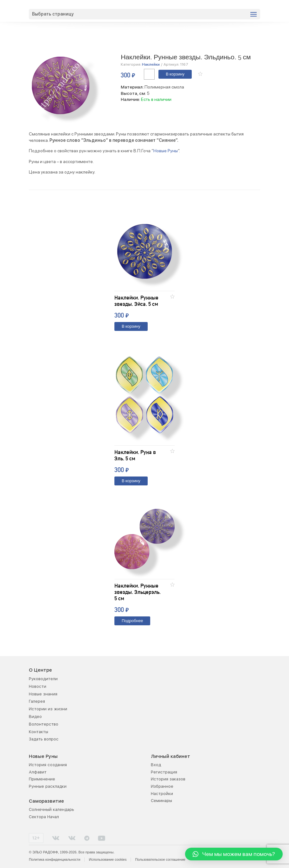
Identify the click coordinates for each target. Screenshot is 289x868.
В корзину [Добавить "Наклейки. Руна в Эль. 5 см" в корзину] (131, 481)
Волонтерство (44, 724)
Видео (35, 717)
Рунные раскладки (48, 786)
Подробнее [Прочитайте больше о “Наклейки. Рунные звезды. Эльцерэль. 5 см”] (132, 621)
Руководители (43, 679)
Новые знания (43, 694)
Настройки (162, 794)
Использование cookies (108, 859)
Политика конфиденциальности (55, 859)
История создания (48, 765)
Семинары (161, 801)
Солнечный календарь (51, 809)
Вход (156, 765)
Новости (38, 686)
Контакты (39, 732)
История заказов (168, 779)
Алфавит (38, 772)
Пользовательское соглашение (160, 859)
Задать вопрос (44, 739)
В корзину (175, 74)
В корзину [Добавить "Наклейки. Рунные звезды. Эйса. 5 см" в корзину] (131, 327)
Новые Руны (166, 151)
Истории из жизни (48, 709)
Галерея (37, 701)
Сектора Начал (44, 817)
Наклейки (151, 64)
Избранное (162, 786)
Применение (42, 779)
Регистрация (164, 772)
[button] (200, 74)
